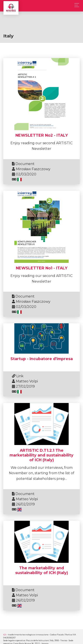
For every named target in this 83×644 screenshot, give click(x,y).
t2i (5, 635)
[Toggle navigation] (76, 5)
